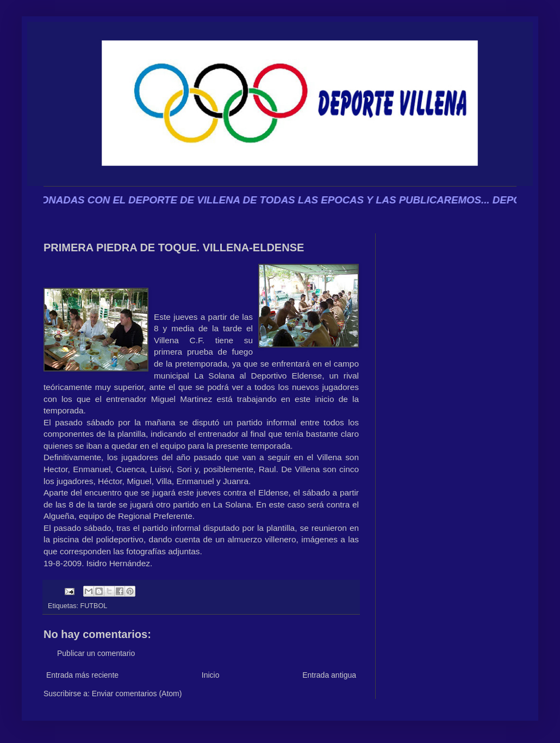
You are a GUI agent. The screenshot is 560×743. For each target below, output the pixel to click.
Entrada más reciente (82, 675)
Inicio (211, 675)
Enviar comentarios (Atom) (137, 694)
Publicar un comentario (96, 653)
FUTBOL (94, 606)
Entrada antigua (329, 675)
